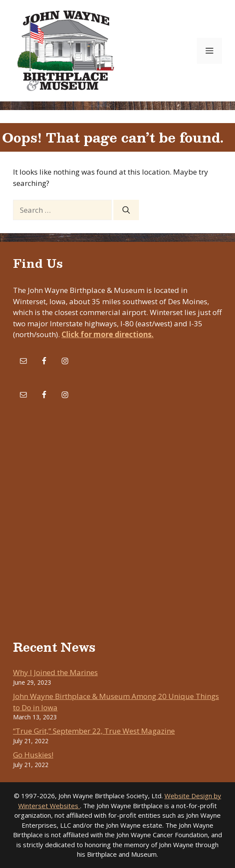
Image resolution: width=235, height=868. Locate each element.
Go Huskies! (33, 755)
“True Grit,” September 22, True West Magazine (94, 731)
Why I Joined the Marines (55, 672)
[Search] (126, 210)
